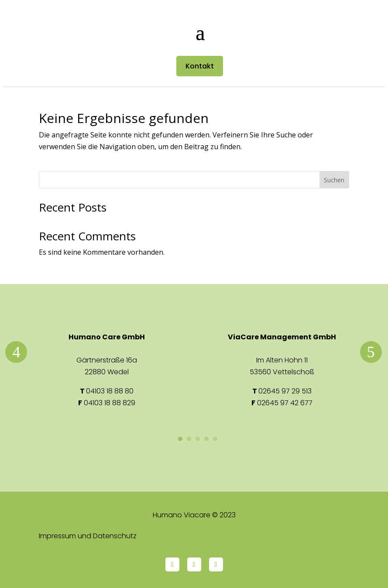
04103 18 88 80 (110, 391)
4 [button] (206, 439)
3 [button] (198, 439)
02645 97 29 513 (285, 391)
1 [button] (180, 439)
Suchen (334, 180)
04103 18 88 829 (110, 403)
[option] (107, 370)
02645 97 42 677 (285, 403)
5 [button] (215, 439)
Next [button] (371, 352)
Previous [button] (16, 352)
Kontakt (200, 66)
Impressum (57, 536)
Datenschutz (115, 536)
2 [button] (189, 439)
